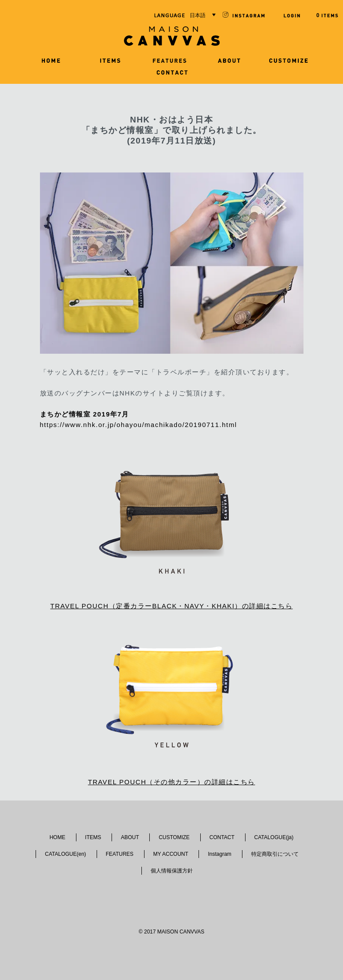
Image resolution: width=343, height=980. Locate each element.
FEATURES (120, 854)
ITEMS (93, 837)
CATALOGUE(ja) (274, 837)
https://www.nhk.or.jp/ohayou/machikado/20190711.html (139, 425)
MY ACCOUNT (171, 854)
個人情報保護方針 (172, 871)
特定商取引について (275, 854)
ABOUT (130, 837)
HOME (58, 837)
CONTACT (222, 837)
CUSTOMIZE (174, 837)
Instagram (219, 854)
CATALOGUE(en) (65, 854)
